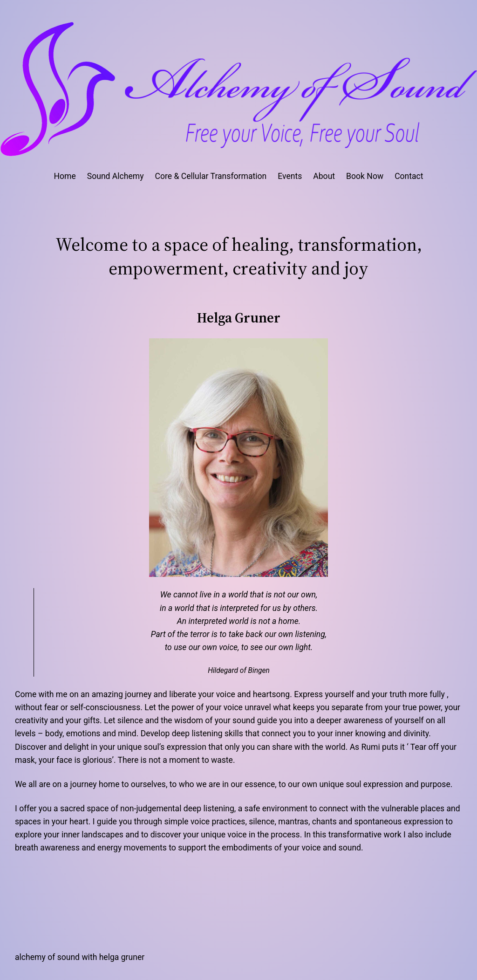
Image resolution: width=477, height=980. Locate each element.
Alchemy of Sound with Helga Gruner (80, 957)
